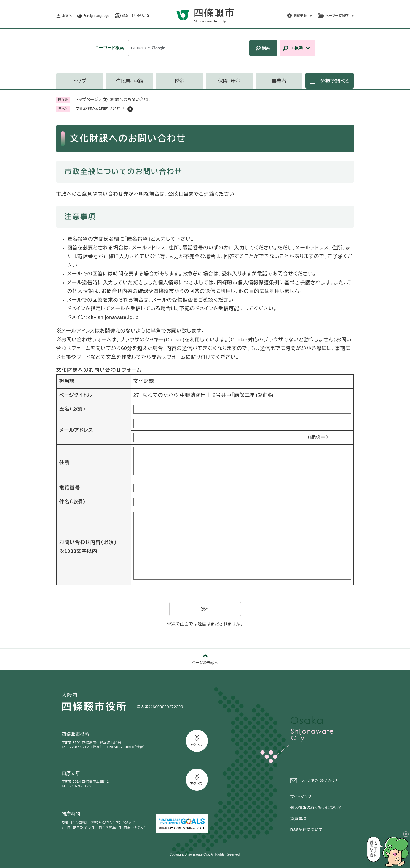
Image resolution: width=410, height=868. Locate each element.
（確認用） (318, 437)
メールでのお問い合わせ (320, 781)
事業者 (279, 81)
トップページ (87, 99)
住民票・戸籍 (129, 81)
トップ (80, 81)
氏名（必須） (72, 409)
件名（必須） (72, 502)
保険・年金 (229, 81)
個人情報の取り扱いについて (316, 808)
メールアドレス (76, 430)
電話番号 (70, 488)
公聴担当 (178, 194)
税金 (179, 81)
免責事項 (298, 819)
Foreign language (96, 16)
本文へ (67, 16)
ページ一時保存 (337, 16)
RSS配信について (307, 830)
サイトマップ (301, 797)
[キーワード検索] (188, 48)
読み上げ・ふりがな (136, 16)
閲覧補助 (300, 16)
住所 (65, 463)
